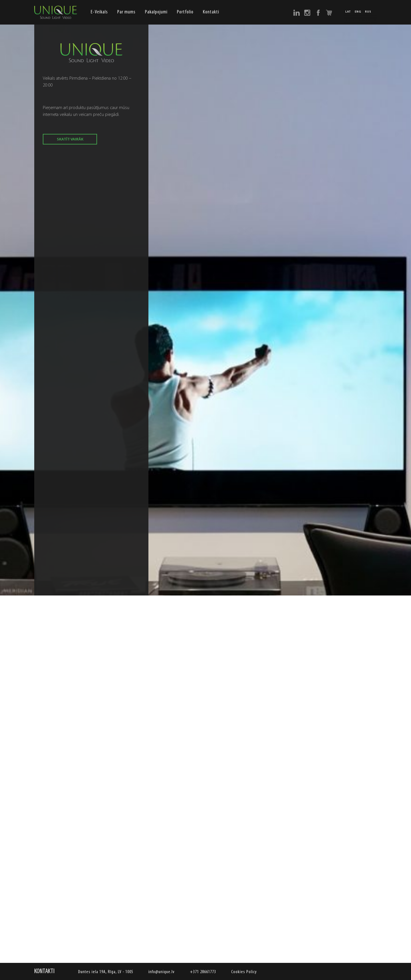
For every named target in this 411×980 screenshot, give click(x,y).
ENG (358, 12)
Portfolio (185, 12)
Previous (41, 568)
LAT (348, 12)
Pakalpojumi (156, 12)
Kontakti (211, 12)
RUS (368, 12)
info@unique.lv (162, 972)
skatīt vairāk (70, 139)
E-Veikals (99, 12)
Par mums (126, 12)
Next (370, 568)
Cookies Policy (244, 972)
